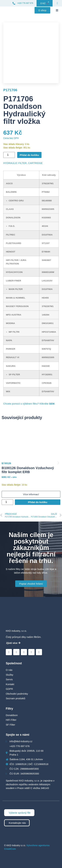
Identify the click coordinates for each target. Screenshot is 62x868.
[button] (57, 10)
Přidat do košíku (29, 155)
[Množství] (9, 155)
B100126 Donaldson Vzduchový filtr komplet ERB (28, 470)
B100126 (6, 463)
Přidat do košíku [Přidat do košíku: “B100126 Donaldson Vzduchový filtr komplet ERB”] (38, 502)
